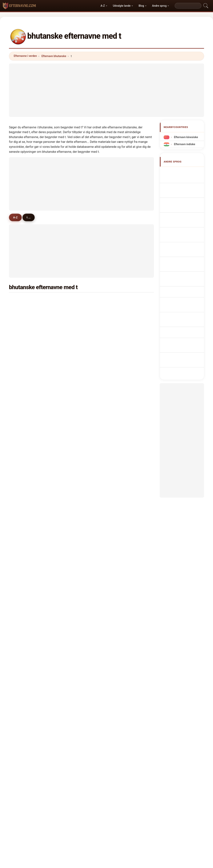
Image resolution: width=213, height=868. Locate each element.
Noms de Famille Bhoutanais (182, 188)
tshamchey (75, 411)
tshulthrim (75, 541)
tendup (73, 495)
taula (22, 550)
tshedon (24, 439)
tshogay (123, 411)
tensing (24, 587)
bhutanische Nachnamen (180, 199)
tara (120, 596)
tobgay (122, 309)
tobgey (122, 420)
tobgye (73, 374)
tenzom (122, 458)
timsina (122, 328)
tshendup (74, 569)
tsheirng (74, 439)
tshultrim (123, 467)
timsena (24, 541)
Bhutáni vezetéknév (185, 267)
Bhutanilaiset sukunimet (180, 258)
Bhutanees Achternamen (179, 240)
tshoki (23, 346)
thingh (122, 365)
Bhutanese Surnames (186, 179)
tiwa (120, 550)
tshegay (24, 522)
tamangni (74, 337)
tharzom (123, 476)
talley (23, 485)
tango (121, 587)
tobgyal (24, 374)
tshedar (24, 495)
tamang (73, 300)
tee (120, 559)
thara (22, 328)
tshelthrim (75, 467)
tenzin (122, 300)
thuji (120, 495)
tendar (23, 513)
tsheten (73, 346)
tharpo (23, 559)
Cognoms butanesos (186, 216)
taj (70, 578)
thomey (73, 596)
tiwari (72, 328)
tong (22, 596)
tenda (121, 569)
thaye (23, 411)
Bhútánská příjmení (185, 249)
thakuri (73, 393)
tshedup (73, 430)
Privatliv (153, 809)
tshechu (24, 430)
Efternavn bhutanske (54, 56)
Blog (141, 6)
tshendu (123, 448)
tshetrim (74, 458)
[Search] (188, 6)
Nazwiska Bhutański (186, 231)
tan (21, 569)
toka (71, 550)
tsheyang (123, 541)
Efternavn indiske (184, 144)
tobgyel (24, 337)
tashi (22, 319)
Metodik (60, 809)
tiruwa (23, 476)
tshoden (24, 420)
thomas (24, 578)
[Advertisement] (106, 90)
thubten (73, 559)
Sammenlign (115, 809)
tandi (71, 587)
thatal (121, 430)
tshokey (73, 448)
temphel (74, 476)
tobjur (121, 485)
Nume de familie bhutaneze (182, 276)
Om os (77, 809)
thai (22, 504)
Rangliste (94, 809)
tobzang (123, 522)
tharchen (123, 346)
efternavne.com (106, 794)
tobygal (73, 532)
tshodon (123, 513)
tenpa (23, 402)
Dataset (135, 809)
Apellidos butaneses (186, 172)
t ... (31, 217)
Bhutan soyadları (183, 292)
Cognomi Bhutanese (186, 208)
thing (22, 383)
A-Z (103, 6)
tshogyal (25, 467)
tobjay (122, 439)
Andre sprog (159, 6)
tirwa (121, 356)
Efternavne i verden (25, 56)
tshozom (123, 532)
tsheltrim (123, 374)
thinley (73, 309)
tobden (24, 365)
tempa (122, 337)
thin (22, 606)
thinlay (73, 356)
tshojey (24, 532)
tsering (24, 356)
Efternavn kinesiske (186, 137)
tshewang (74, 319)
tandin (72, 383)
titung (121, 383)
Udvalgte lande (122, 6)
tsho (120, 504)
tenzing (73, 365)
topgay (73, 402)
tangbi (23, 393)
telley (23, 458)
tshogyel (25, 448)
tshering (24, 300)
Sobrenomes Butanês (186, 224)
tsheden (73, 420)
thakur (72, 485)
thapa (121, 319)
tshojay (73, 522)
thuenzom (75, 513)
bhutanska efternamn (186, 285)
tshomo (24, 309)
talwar (122, 578)
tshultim (74, 504)
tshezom (123, 393)
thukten (123, 402)
